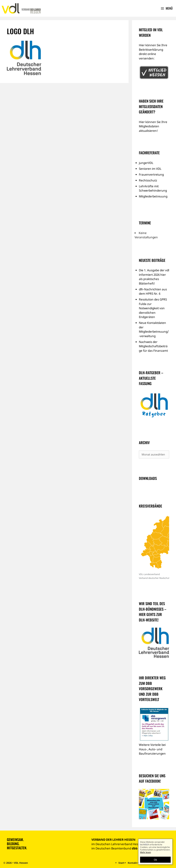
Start (121, 863)
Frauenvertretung (151, 174)
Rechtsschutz (148, 180)
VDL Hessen (21, 863)
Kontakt (133, 863)
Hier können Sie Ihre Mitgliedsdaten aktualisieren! (153, 126)
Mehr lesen (145, 852)
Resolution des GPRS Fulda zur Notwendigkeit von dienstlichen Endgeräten (153, 308)
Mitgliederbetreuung (153, 196)
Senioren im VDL (150, 169)
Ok (155, 860)
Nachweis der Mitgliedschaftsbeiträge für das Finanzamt (153, 346)
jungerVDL (146, 163)
